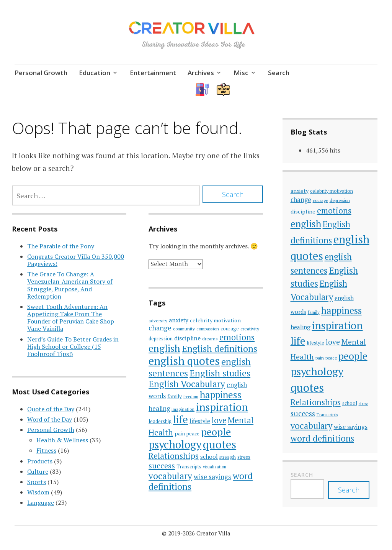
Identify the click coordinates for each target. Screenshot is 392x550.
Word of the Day (50, 419)
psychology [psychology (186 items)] (175, 444)
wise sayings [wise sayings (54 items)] (212, 477)
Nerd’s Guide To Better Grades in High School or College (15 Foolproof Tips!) (73, 346)
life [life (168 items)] (180, 419)
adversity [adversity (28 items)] (158, 321)
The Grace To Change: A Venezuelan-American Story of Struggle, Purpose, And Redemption (70, 285)
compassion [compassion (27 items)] (208, 329)
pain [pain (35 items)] (180, 433)
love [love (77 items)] (219, 420)
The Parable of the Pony (61, 246)
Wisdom (38, 492)
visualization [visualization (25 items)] (215, 467)
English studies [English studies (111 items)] (220, 373)
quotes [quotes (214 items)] (220, 444)
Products (40, 461)
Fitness (46, 450)
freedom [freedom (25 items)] (191, 397)
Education (95, 73)
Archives (201, 73)
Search (279, 73)
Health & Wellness (62, 440)
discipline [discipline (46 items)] (187, 338)
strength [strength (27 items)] (228, 457)
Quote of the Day (51, 409)
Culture (38, 471)
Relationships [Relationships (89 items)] (174, 456)
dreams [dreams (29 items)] (210, 338)
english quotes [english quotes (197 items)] (184, 361)
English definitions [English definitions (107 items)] (220, 349)
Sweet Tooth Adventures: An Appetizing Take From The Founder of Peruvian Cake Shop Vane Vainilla (71, 318)
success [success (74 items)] (162, 465)
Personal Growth (41, 73)
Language (41, 502)
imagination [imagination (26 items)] (183, 409)
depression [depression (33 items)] (161, 338)
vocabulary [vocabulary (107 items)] (170, 476)
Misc (241, 73)
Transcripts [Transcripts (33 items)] (189, 466)
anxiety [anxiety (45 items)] (179, 320)
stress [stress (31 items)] (244, 457)
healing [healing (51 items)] (159, 408)
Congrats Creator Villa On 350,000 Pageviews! (76, 260)
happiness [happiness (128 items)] (221, 395)
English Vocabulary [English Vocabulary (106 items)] (187, 384)
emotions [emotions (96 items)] (237, 337)
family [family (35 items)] (175, 396)
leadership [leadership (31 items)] (160, 421)
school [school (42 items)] (209, 456)
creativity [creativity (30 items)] (250, 329)
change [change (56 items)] (160, 328)
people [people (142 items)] (216, 432)
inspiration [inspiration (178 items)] (222, 407)
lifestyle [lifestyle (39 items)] (200, 421)
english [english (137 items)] (164, 348)
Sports (37, 482)
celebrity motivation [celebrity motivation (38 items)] (215, 320)
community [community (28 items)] (184, 329)
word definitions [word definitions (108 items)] (322, 438)
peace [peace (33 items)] (193, 433)
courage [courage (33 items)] (230, 328)
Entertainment (153, 73)
